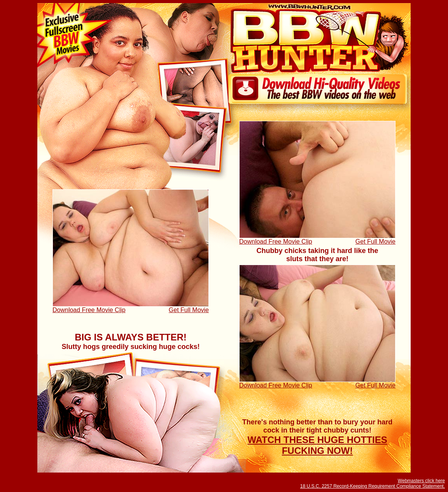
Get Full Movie (375, 242)
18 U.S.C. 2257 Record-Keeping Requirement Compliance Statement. (373, 486)
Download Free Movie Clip (276, 242)
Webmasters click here (421, 481)
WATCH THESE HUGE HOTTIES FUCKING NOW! (317, 445)
